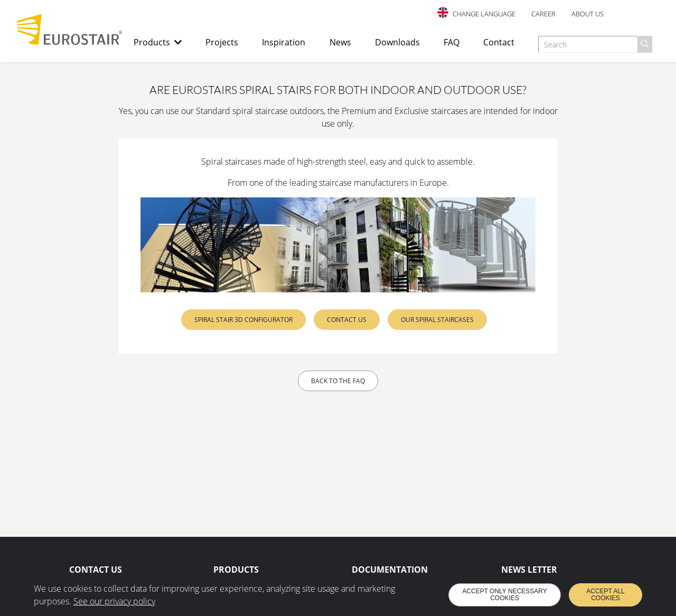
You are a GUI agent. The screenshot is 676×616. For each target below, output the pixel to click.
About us (588, 14)
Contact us (347, 320)
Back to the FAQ (338, 381)
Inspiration (284, 42)
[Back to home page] (70, 42)
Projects (222, 42)
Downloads (397, 42)
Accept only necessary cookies (505, 595)
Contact (499, 42)
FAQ (452, 42)
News (340, 42)
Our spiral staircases (437, 320)
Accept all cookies (605, 595)
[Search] (645, 44)
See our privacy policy (114, 601)
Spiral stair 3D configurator (243, 320)
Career (543, 14)
